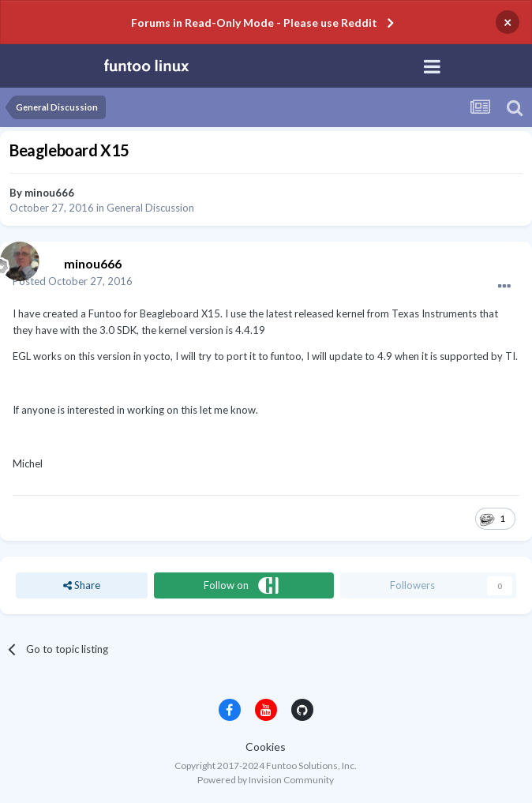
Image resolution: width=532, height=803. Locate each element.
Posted (73, 281)
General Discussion (150, 208)
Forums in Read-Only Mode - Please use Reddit (254, 23)
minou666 (49, 193)
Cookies (266, 747)
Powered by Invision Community (266, 780)
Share (82, 585)
